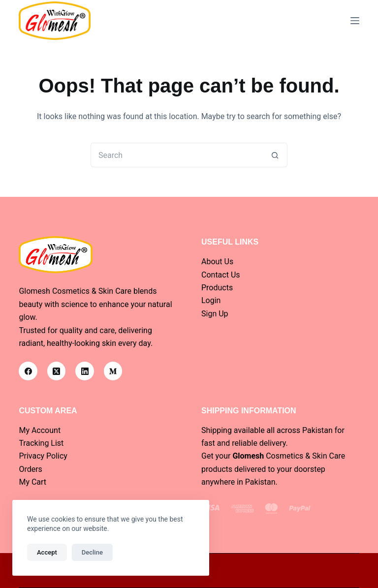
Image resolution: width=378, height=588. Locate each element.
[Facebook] (28, 371)
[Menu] (355, 21)
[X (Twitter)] (57, 371)
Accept (47, 552)
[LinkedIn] (85, 371)
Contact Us (221, 275)
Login (211, 300)
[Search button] (275, 155)
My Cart (32, 482)
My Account (40, 430)
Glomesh (248, 456)
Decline (92, 552)
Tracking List (41, 443)
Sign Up (215, 314)
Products (217, 288)
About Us (217, 262)
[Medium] (113, 371)
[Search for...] (177, 155)
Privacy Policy (43, 456)
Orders (30, 469)
